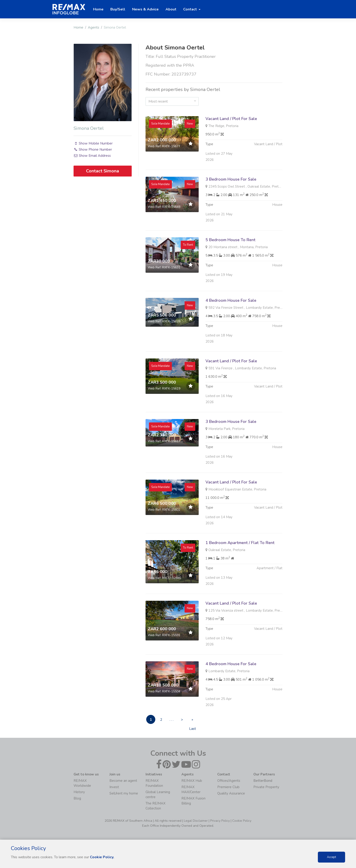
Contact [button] (190, 9)
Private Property (266, 787)
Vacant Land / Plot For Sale (231, 119)
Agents (94, 27)
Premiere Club (228, 787)
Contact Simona (103, 171)
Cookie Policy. (102, 857)
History (79, 792)
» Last (193, 721)
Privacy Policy (220, 821)
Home (78, 27)
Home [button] (98, 9)
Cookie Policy (242, 821)
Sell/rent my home (124, 793)
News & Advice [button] (145, 9)
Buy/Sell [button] (118, 9)
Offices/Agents (229, 781)
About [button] (171, 9)
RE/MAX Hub (192, 781)
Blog (77, 798)
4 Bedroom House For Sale (231, 322)
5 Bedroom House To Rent (230, 262)
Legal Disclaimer (196, 821)
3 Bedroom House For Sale (231, 201)
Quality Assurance (231, 793)
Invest (114, 787)
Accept (331, 857)
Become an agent (123, 781)
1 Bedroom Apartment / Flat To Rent (240, 565)
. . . (172, 720)
